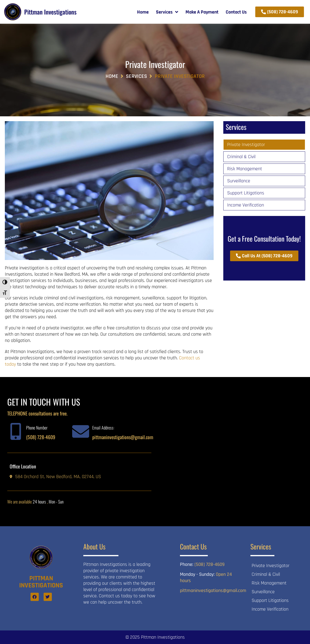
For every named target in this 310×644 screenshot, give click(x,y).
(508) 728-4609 (41, 437)
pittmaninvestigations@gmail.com (123, 437)
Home (112, 76)
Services (136, 76)
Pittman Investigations (50, 12)
